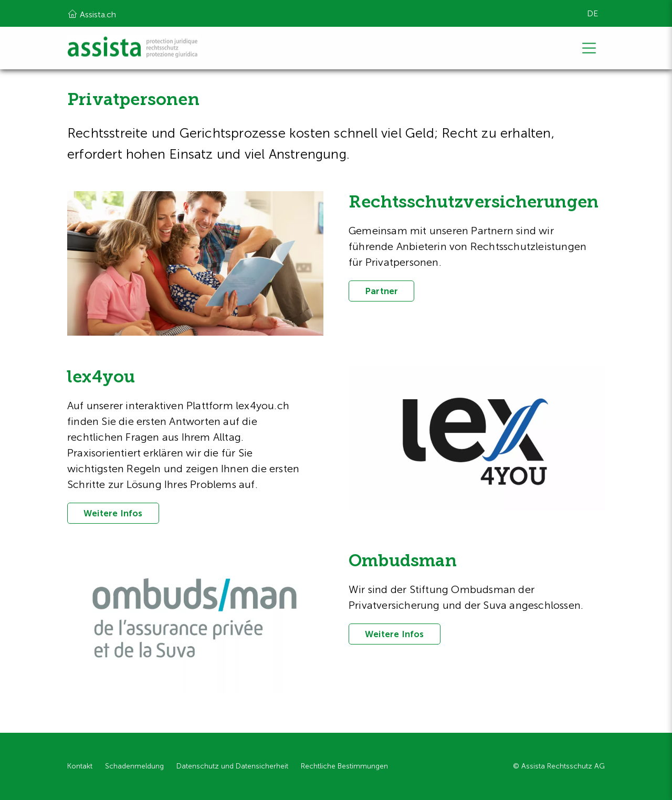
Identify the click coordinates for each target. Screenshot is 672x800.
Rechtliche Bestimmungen (344, 766)
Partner (381, 291)
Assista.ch (92, 14)
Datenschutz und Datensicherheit (232, 766)
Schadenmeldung (134, 766)
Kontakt (80, 766)
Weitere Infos (113, 513)
